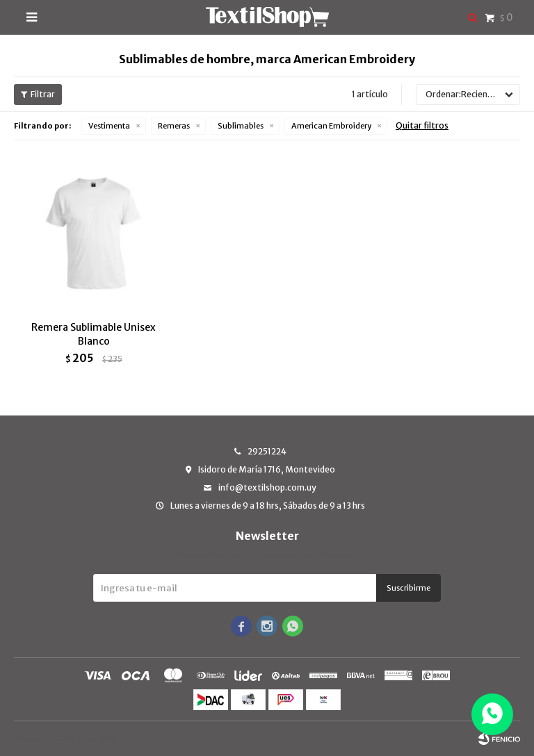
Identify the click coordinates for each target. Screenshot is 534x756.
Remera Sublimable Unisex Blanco (94, 334)
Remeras (174, 126)
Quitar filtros (422, 125)
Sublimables (241, 126)
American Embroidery (331, 126)
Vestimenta (109, 126)
